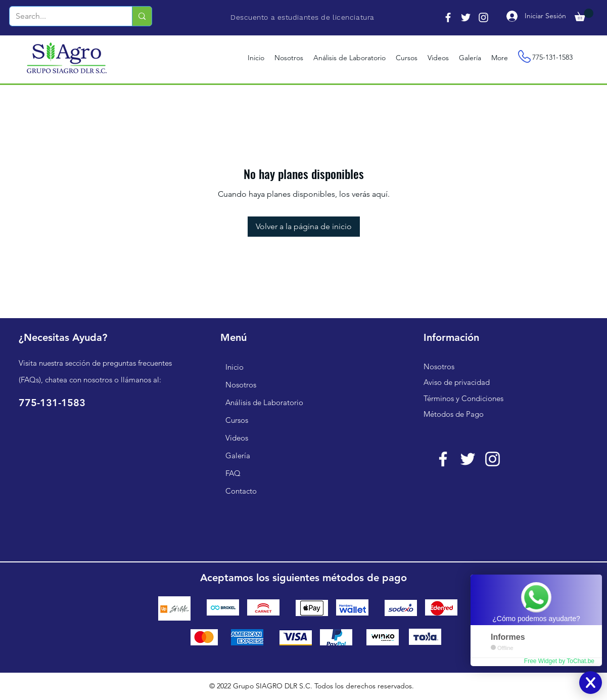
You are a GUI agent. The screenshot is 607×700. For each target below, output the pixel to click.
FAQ (233, 473)
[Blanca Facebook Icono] (443, 459)
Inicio (235, 367)
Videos (237, 438)
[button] (584, 15)
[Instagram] (483, 17)
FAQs (30, 380)
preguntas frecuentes (137, 363)
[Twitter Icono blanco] (468, 459)
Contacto (241, 491)
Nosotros (241, 385)
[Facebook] (448, 17)
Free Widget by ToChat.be (559, 661)
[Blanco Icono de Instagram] (493, 459)
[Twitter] (466, 17)
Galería (238, 455)
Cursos (237, 420)
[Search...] (63, 16)
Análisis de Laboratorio (264, 402)
